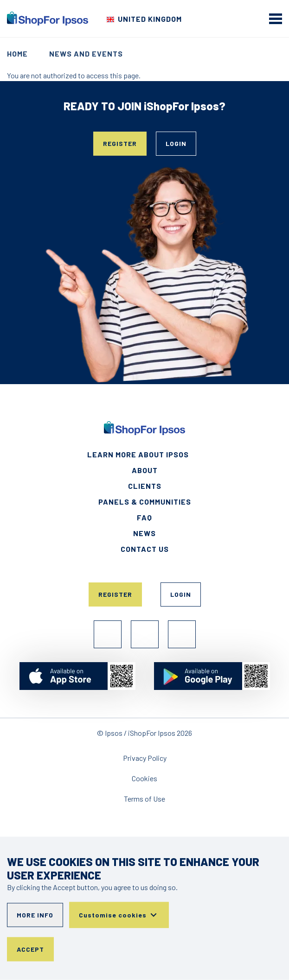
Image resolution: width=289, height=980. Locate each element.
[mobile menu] (276, 19)
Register (120, 143)
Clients (145, 486)
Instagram (145, 634)
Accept (30, 949)
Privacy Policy (145, 758)
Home (17, 54)
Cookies (144, 778)
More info (35, 915)
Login (176, 143)
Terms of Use (144, 799)
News (144, 533)
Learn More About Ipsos (138, 454)
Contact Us (145, 549)
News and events (86, 54)
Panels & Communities (145, 502)
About (145, 470)
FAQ (144, 517)
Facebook (108, 634)
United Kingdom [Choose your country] (150, 19)
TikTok (182, 634)
